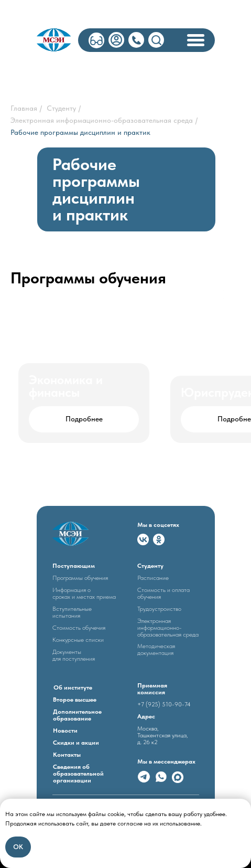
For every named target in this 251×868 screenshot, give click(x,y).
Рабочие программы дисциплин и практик (80, 132)
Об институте (73, 687)
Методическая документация (156, 649)
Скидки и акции (76, 743)
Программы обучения (80, 578)
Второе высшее (75, 700)
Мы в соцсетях (158, 525)
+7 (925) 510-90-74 (164, 704)
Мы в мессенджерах (166, 761)
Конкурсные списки (78, 640)
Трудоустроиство (159, 609)
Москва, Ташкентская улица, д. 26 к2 (162, 735)
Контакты (67, 755)
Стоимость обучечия (79, 628)
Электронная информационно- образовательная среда (168, 628)
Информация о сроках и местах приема (84, 593)
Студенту (61, 108)
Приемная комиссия (152, 689)
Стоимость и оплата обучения (163, 593)
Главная (24, 108)
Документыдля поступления (74, 655)
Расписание (153, 578)
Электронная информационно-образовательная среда (102, 120)
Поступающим (74, 566)
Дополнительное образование (77, 715)
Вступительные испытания (72, 612)
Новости (65, 731)
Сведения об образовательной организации (78, 774)
